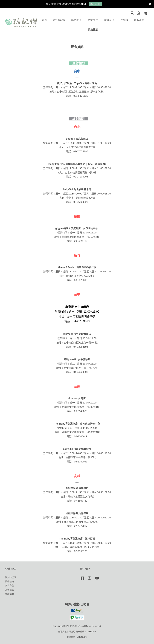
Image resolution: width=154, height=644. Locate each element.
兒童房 (93, 20)
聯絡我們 (10, 594)
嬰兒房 (76, 20)
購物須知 (10, 581)
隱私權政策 (82, 637)
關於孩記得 (59, 20)
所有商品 (10, 586)
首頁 (44, 20)
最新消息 (139, 20)
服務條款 (71, 637)
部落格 (124, 20)
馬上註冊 (95, 4)
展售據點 (93, 30)
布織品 (109, 20)
